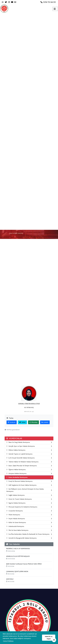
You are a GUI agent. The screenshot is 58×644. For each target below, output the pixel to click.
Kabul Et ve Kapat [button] (49, 638)
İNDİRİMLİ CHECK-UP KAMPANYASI (18, 549)
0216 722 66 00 (48, 2)
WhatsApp (33, 422)
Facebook (12, 422)
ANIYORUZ (10, 579)
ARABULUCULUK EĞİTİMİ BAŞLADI (18, 556)
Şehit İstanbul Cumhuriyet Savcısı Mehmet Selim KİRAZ (24, 564)
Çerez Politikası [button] (8, 641)
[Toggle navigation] (55, 9)
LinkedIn (45, 422)
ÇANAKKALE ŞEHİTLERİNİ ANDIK (17, 571)
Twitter (22, 422)
